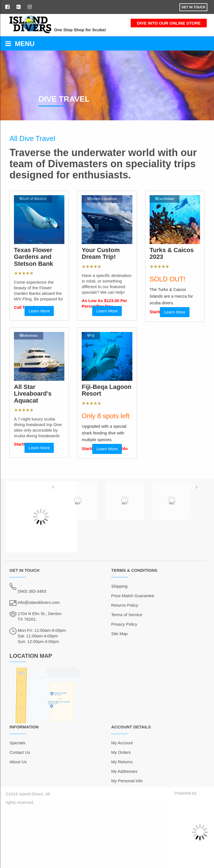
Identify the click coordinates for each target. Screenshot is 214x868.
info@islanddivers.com (39, 602)
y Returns (124, 762)
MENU (20, 44)
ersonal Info (132, 781)
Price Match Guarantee (133, 596)
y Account (124, 743)
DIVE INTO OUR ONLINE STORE (169, 23)
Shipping (119, 586)
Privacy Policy (124, 624)
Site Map (119, 634)
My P (116, 781)
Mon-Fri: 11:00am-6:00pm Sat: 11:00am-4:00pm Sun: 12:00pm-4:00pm (42, 636)
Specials (17, 743)
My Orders (121, 752)
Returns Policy (125, 605)
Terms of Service (127, 615)
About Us (18, 762)
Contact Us (20, 752)
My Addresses (124, 771)
